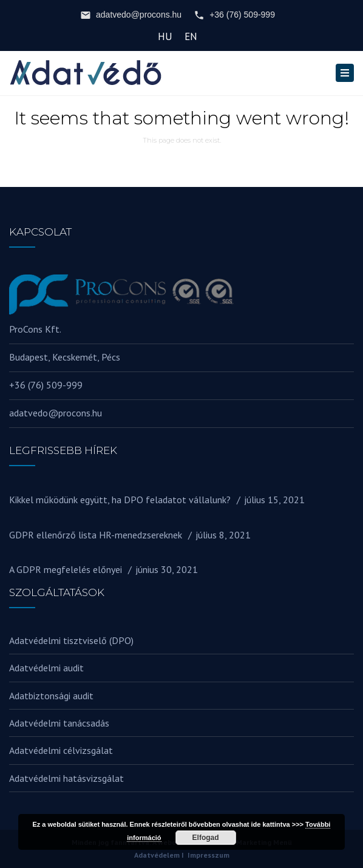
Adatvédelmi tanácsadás (59, 723)
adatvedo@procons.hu (131, 15)
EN (191, 36)
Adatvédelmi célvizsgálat (61, 750)
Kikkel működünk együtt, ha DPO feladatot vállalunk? (120, 500)
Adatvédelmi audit (46, 668)
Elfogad (206, 838)
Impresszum (209, 855)
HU (165, 36)
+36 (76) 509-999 (234, 15)
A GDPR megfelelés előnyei (66, 569)
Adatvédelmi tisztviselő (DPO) (71, 640)
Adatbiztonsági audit (51, 696)
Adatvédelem (157, 855)
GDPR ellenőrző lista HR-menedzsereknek (96, 535)
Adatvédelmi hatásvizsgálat (66, 778)
